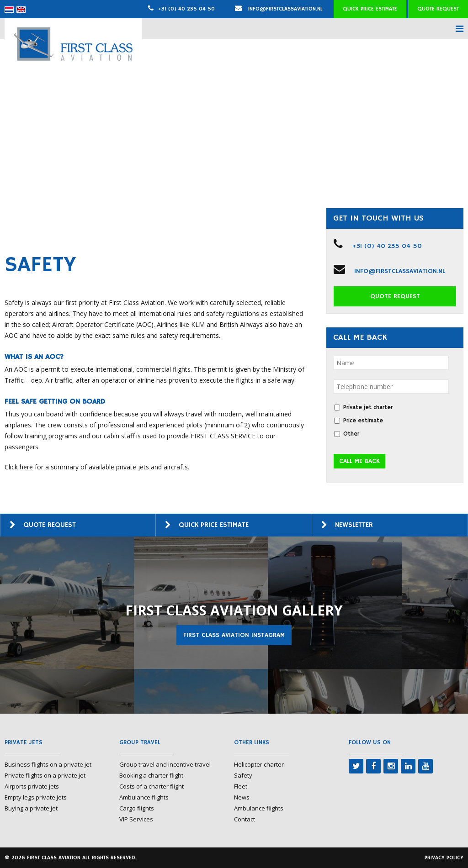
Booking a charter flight (151, 775)
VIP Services (136, 819)
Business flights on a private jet (48, 764)
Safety (243, 775)
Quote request (438, 9)
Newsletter (354, 525)
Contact (245, 819)
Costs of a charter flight (152, 786)
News (242, 797)
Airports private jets (32, 786)
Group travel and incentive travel (165, 764)
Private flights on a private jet (45, 775)
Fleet (241, 786)
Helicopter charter (259, 764)
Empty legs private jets (36, 797)
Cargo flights (137, 808)
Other (351, 434)
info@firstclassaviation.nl (279, 9)
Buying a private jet (31, 808)
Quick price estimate (370, 9)
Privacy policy (444, 858)
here (26, 467)
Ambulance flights (144, 797)
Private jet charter (368, 408)
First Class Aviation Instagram (234, 635)
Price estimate (363, 421)
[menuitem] (9, 10)
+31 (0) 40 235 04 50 (186, 9)
